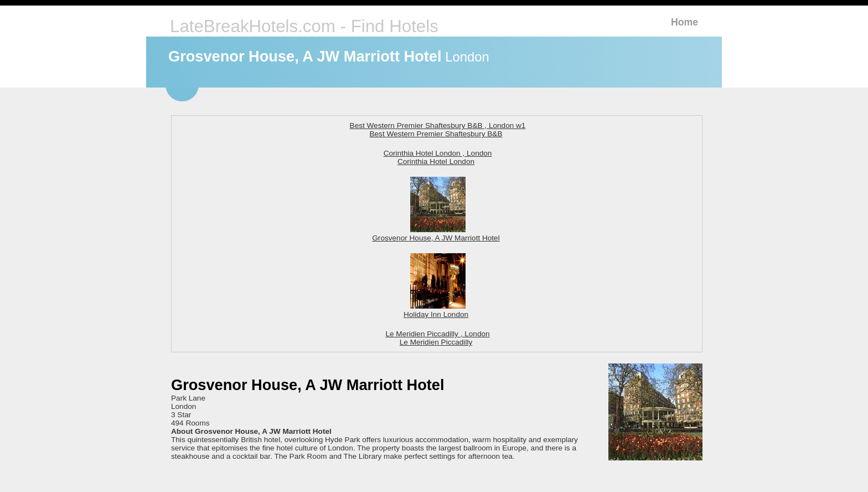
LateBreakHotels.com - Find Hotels (304, 26)
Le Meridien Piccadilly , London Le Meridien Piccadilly (437, 338)
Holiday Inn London (436, 310)
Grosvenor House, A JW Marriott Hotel (436, 234)
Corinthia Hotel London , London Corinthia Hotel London (438, 157)
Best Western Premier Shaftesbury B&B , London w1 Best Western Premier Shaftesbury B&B (438, 130)
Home (684, 22)
